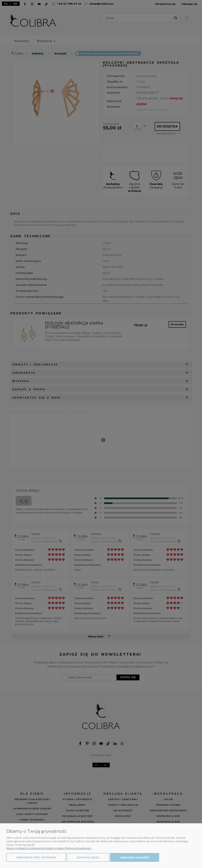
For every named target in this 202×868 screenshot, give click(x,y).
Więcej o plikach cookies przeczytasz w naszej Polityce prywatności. (49, 848)
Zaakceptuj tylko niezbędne (36, 857)
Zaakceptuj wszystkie (135, 857)
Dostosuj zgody (88, 857)
